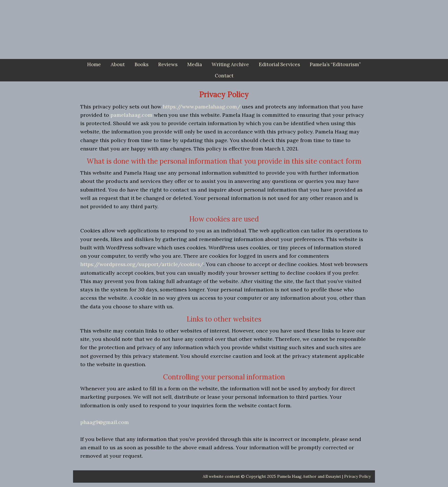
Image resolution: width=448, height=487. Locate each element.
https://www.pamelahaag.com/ (202, 107)
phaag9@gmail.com (105, 422)
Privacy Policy (357, 476)
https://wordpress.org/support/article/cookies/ (142, 264)
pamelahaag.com (131, 115)
